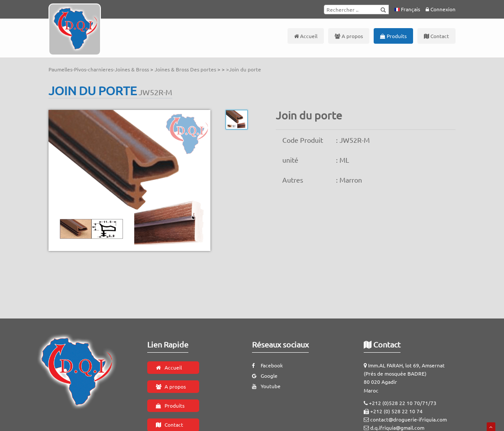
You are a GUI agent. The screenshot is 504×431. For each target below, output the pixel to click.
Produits (393, 36)
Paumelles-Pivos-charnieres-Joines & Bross (99, 69)
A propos (349, 36)
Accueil (306, 36)
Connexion (441, 9)
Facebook (267, 365)
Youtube (266, 386)
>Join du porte (244, 69)
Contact (436, 36)
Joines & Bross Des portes (186, 69)
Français (407, 9)
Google (265, 376)
